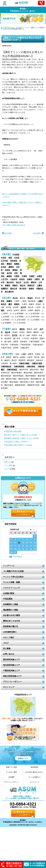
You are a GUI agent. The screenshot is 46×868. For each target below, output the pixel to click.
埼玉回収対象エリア (11, 665)
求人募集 (7, 649)
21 (31, 546)
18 (19, 546)
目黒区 (32, 276)
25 (19, 549)
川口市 (15, 298)
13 (27, 543)
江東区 (24, 276)
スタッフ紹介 (9, 637)
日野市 (37, 279)
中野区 (17, 276)
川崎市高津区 (19, 367)
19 (23, 546)
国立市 (23, 285)
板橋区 (17, 264)
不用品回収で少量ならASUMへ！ (17, 442)
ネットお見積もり (34, 777)
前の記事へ (8, 233)
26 (23, 549)
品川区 (9, 273)
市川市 (15, 335)
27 (27, 549)
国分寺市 (10, 282)
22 (35, 546)
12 (23, 543)
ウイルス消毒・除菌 (11, 582)
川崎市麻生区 (6, 367)
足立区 (4, 267)
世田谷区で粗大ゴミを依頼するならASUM (20, 435)
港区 (10, 258)
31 (15, 552)
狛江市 (19, 282)
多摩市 (30, 279)
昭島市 (15, 285)
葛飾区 (11, 267)
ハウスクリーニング (11, 588)
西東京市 (31, 285)
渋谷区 (8, 270)
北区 (16, 273)
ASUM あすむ (22, 3)
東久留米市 (9, 292)
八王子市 (4, 279)
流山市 (8, 332)
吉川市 (23, 307)
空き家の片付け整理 (11, 615)
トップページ (9, 566)
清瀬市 (8, 285)
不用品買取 (8, 599)
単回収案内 (34, 767)
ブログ (27, 28)
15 (35, 543)
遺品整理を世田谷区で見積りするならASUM (21, 438)
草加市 (30, 298)
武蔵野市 (4, 289)
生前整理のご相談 (11, 604)
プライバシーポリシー (12, 682)
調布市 (34, 282)
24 (15, 549)
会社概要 (11, 777)
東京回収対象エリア (11, 660)
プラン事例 (8, 466)
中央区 (4, 258)
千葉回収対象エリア (11, 671)
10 (15, 543)
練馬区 (9, 276)
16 (11, 546)
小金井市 (14, 279)
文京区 (17, 258)
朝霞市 (9, 301)
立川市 (26, 282)
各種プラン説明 (11, 767)
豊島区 (9, 264)
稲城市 (31, 289)
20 (27, 546)
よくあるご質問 (11, 772)
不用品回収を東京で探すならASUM (18, 445)
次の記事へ (38, 233)
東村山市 (14, 289)
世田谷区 (14, 261)
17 (15, 546)
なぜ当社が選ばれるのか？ (34, 772)
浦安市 (22, 329)
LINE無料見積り (10, 632)
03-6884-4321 (23, 497)
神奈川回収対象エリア (12, 676)
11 (19, 543)
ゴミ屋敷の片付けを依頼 (13, 571)
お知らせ (7, 462)
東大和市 (23, 289)
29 (35, 549)
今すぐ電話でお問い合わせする (14, 225)
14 (31, 543)
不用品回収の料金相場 (13, 432)
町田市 (22, 279)
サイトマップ (9, 687)
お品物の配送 (9, 593)
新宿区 (15, 270)
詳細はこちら (23, 758)
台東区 (39, 276)
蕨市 (10, 304)
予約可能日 (18, 557)
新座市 (17, 304)
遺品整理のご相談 (11, 610)
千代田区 (16, 255)
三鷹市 (39, 285)
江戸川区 (4, 261)
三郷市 (40, 301)
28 (31, 549)
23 (11, 549)
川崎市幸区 (31, 367)
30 (11, 552)
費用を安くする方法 (11, 621)
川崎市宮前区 (12, 370)
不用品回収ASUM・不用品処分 (13, 28)
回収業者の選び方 (11, 626)
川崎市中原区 (37, 363)
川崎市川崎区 (24, 363)
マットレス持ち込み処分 (13, 577)
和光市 (4, 304)
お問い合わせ (9, 654)
